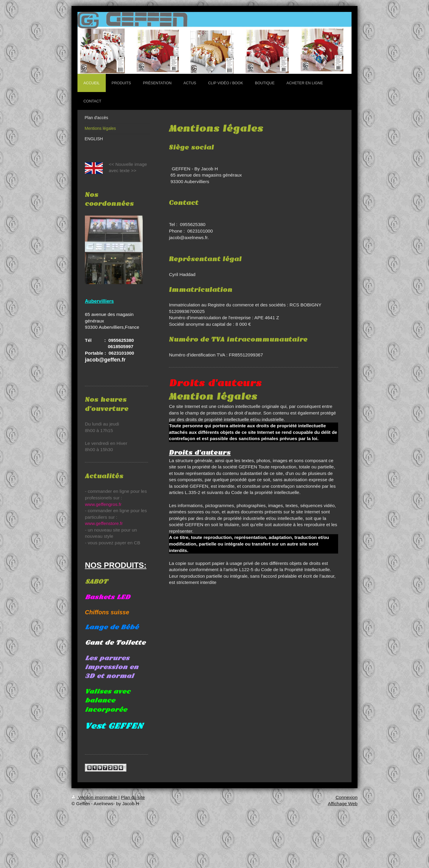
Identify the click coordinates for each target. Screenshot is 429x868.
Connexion (346, 797)
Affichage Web (343, 804)
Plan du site (133, 797)
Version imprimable (95, 797)
